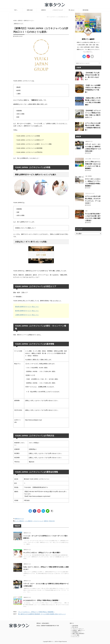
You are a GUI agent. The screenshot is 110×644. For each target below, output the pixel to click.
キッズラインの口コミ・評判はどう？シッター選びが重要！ (42, 553)
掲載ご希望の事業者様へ (79, 634)
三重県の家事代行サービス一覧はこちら (27, 315)
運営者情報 (85, 10)
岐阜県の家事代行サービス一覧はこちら (27, 311)
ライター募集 (76, 635)
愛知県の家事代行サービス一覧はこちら (27, 307)
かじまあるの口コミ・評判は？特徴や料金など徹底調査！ (41, 600)
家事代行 (44, 10)
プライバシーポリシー (78, 629)
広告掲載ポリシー (77, 632)
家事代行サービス (19, 519)
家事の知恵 (30, 10)
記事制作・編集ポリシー (79, 630)
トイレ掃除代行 (29, 521)
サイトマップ (76, 637)
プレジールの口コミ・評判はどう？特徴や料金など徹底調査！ (36, 612)
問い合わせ (72, 10)
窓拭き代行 (52, 521)
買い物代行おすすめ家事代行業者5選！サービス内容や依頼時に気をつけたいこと (42, 614)
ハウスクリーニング (58, 10)
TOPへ (16, 10)
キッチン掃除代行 (19, 521)
